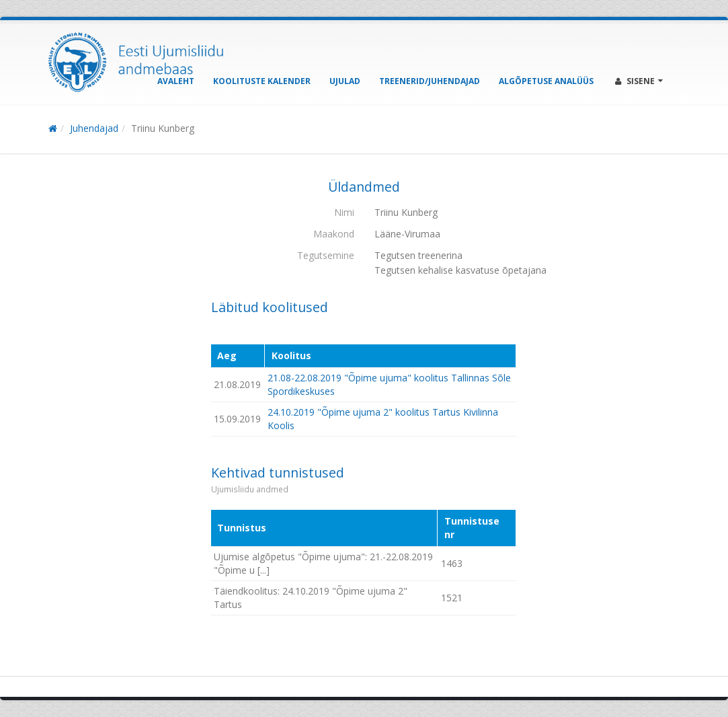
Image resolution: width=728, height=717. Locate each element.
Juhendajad (94, 128)
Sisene (639, 81)
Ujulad (345, 81)
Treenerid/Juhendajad (430, 81)
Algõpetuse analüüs (546, 81)
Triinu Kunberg (163, 128)
